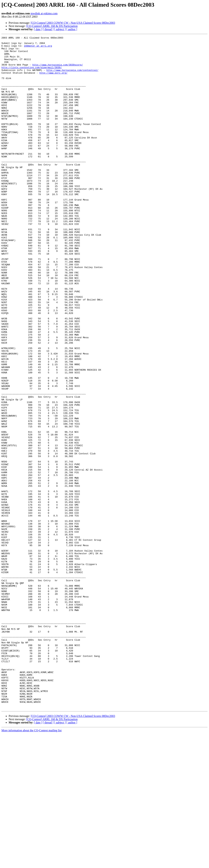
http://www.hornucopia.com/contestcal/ (72, 77)
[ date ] (38, 29)
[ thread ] (48, 29)
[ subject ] (60, 29)
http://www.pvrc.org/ (53, 80)
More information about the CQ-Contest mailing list (32, 865)
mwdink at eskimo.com (44, 13)
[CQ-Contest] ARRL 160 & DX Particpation (52, 26)
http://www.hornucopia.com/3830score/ (58, 71)
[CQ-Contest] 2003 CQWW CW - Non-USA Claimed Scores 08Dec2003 (73, 23)
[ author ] (72, 29)
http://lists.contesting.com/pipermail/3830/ (32, 74)
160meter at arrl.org (38, 48)
